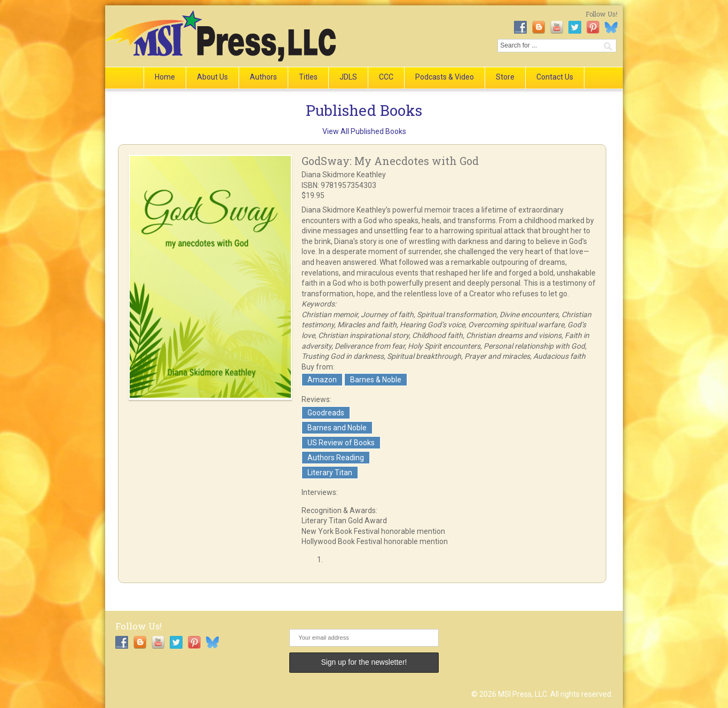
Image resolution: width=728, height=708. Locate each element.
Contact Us (555, 77)
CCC (386, 77)
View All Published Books (364, 131)
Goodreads (326, 413)
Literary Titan (330, 473)
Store (505, 77)
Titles (308, 77)
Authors (263, 77)
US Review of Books (341, 443)
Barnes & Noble (376, 380)
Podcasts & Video (445, 77)
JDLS (348, 77)
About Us (212, 77)
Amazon (322, 380)
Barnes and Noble (337, 428)
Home (165, 77)
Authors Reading (336, 458)
